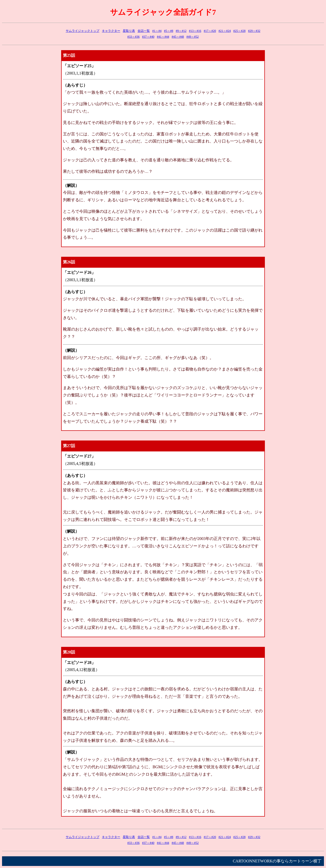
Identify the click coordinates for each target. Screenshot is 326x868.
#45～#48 (178, 37)
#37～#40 (148, 37)
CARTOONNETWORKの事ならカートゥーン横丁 (277, 861)
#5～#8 (169, 31)
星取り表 (129, 31)
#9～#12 (181, 31)
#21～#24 (225, 31)
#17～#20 (210, 31)
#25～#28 (239, 31)
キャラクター (111, 31)
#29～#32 (254, 31)
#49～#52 (193, 37)
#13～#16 (195, 31)
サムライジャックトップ (83, 31)
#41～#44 (163, 37)
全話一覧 (144, 31)
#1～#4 (157, 31)
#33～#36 (133, 37)
